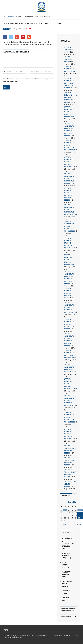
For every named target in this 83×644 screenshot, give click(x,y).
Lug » (79, 524)
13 (79, 513)
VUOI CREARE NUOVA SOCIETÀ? (67, 584)
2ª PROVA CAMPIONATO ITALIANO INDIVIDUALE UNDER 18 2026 (70, 400)
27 (79, 518)
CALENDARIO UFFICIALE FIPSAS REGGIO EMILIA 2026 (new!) (68, 544)
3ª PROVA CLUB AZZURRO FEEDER (70, 484)
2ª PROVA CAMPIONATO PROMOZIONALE (70, 69)
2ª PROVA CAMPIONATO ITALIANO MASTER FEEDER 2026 (69, 112)
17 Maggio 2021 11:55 (18, 29)
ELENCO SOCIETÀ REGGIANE (66, 565)
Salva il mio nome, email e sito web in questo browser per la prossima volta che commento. (28, 80)
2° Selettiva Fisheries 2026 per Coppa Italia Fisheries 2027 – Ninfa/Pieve (71, 97)
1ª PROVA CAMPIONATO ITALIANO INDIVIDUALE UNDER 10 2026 (70, 162)
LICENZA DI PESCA (66, 592)
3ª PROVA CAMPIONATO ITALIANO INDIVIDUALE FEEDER (69, 324)
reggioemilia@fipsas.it (15, 637)
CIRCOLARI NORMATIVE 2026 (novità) (66, 555)
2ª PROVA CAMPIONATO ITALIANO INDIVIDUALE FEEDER (69, 179)
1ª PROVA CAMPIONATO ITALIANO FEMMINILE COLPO (69, 293)
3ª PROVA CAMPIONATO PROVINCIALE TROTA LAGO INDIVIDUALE (69, 83)
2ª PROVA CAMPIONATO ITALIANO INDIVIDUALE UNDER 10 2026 (70, 434)
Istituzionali (11, 17)
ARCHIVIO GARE (65, 599)
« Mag (65, 524)
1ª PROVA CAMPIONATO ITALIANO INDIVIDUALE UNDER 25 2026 (70, 226)
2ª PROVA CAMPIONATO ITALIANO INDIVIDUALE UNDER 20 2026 (70, 384)
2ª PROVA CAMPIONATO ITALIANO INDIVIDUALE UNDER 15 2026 (70, 417)
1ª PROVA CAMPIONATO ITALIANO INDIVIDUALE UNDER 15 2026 (70, 210)
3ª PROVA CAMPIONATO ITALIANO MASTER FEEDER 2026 (69, 260)
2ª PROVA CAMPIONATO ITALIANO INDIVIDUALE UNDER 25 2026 (70, 307)
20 (79, 515)
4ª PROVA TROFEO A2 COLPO (69, 59)
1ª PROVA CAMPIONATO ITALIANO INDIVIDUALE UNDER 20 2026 (70, 243)
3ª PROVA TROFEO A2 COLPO (69, 50)
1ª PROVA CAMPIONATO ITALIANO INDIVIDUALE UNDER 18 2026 (70, 145)
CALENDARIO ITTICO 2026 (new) (67, 574)
